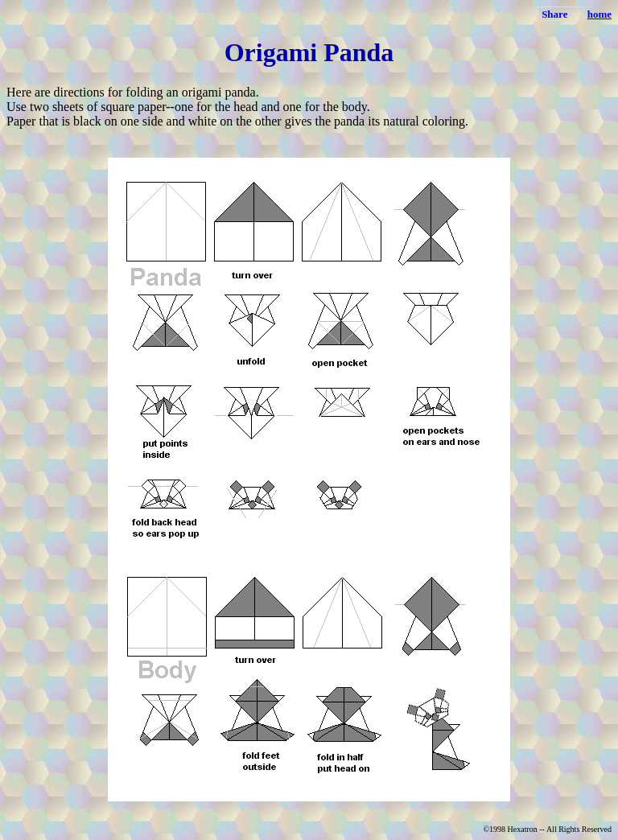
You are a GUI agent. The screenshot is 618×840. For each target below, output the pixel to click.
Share (554, 14)
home (599, 14)
